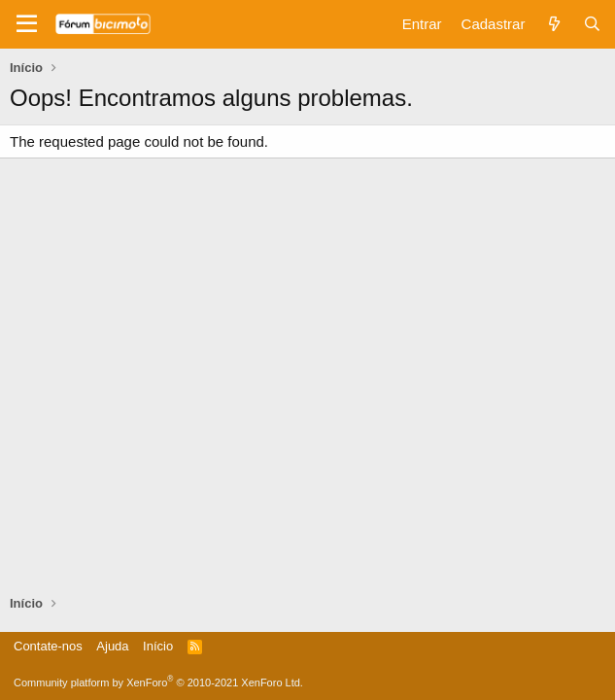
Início (158, 646)
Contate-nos (48, 646)
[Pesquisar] (592, 24)
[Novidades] (553, 24)
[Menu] (27, 24)
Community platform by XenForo (158, 682)
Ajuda (112, 646)
